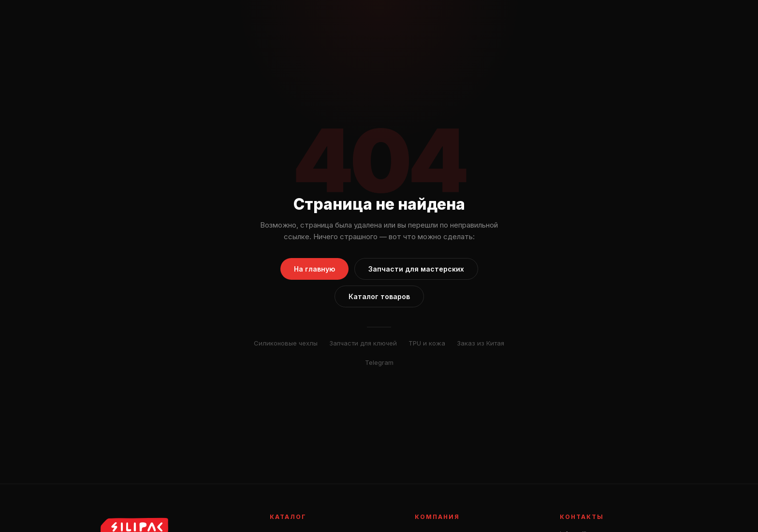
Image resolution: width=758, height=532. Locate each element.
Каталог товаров (379, 296)
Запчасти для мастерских (416, 269)
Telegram (379, 362)
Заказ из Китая (481, 343)
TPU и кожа (427, 343)
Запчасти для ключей (363, 343)
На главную (314, 269)
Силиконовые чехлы (286, 343)
